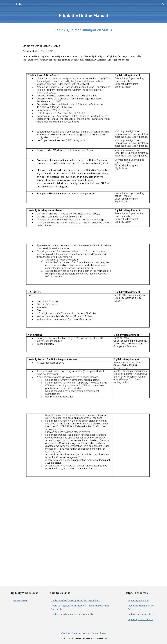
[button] (3, 4)
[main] (83, 15)
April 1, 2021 (47, 51)
